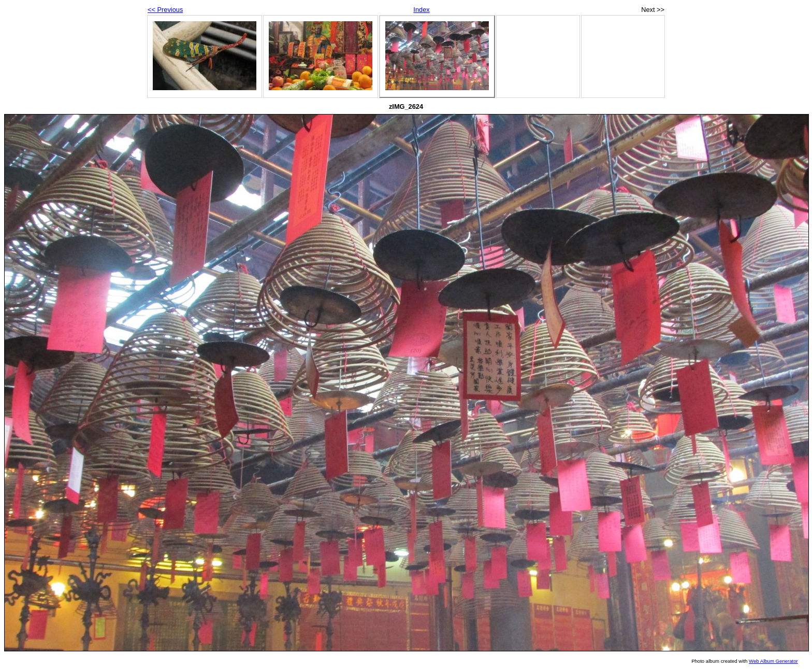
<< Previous (165, 10)
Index (421, 10)
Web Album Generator (773, 661)
